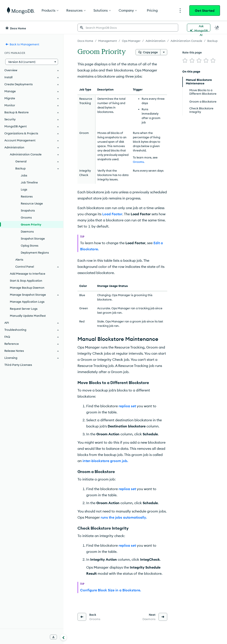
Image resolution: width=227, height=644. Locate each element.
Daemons (27, 231)
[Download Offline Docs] (53, 637)
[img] (185, 60)
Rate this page (192, 52)
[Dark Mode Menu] (217, 28)
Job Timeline (29, 182)
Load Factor (112, 214)
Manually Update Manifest (28, 316)
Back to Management (22, 44)
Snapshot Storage (33, 238)
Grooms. (139, 162)
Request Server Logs (24, 309)
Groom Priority (31, 224)
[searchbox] (128, 28)
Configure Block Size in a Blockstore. (111, 590)
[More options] (164, 52)
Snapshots (28, 210)
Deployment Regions (35, 253)
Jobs (24, 175)
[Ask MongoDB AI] (199, 28)
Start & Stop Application (26, 281)
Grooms (26, 217)
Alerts (19, 260)
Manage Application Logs (27, 302)
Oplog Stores (30, 246)
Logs (24, 189)
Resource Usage (32, 203)
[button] (32, 62)
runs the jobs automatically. (124, 517)
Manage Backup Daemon (27, 288)
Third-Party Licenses (18, 365)
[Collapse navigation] (63, 637)
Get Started (205, 11)
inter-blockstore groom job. (105, 461)
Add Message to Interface (28, 274)
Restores (27, 196)
